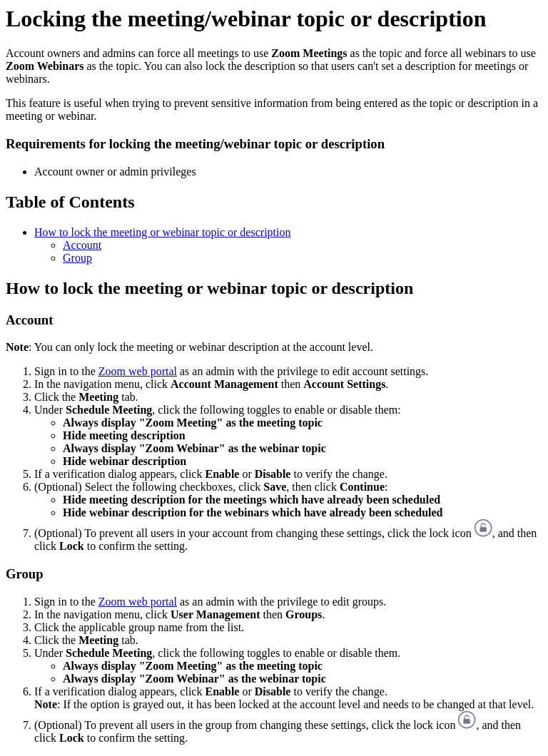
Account (82, 245)
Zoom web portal (138, 371)
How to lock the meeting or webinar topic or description (162, 232)
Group (77, 258)
